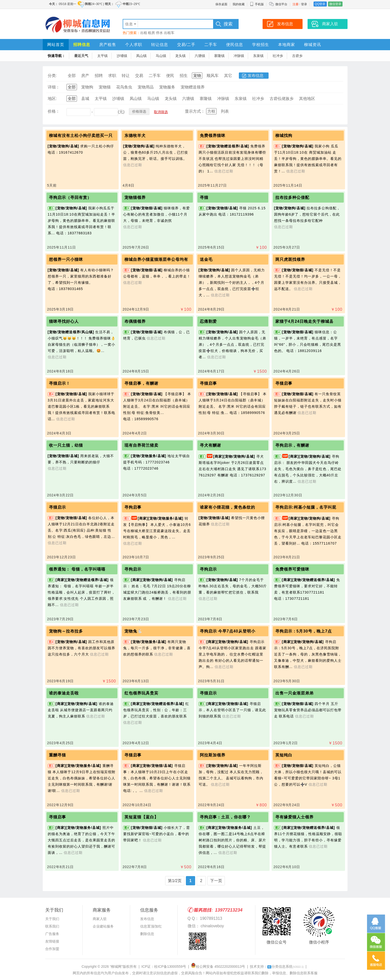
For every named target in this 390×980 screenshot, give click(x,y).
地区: (52, 99)
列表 (225, 111)
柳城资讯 (313, 45)
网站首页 (56, 45)
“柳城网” (116, 967)
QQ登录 (320, 4)
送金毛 (206, 259)
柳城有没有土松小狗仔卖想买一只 (81, 136)
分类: (52, 76)
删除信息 (147, 934)
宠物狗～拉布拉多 (66, 631)
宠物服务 (167, 87)
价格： (54, 111)
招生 (184, 76)
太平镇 (102, 56)
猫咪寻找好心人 (64, 321)
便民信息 (235, 45)
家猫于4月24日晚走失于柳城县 (305, 321)
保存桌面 (221, 4)
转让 (126, 76)
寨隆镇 (219, 56)
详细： (54, 87)
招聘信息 (82, 45)
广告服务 (52, 934)
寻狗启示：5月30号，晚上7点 (304, 631)
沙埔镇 (122, 56)
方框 (211, 111)
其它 (228, 76)
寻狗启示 (133, 569)
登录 (304, 4)
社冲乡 (278, 56)
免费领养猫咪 (213, 136)
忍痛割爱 (208, 321)
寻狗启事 (133, 507)
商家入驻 (100, 919)
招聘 (99, 76)
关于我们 (52, 919)
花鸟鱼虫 (124, 87)
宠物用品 (146, 87)
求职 (112, 76)
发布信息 (256, 76)
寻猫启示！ (60, 383)
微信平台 (281, 4)
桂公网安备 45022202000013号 (218, 967)
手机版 (257, 4)
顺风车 (213, 76)
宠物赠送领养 (193, 87)
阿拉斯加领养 (213, 755)
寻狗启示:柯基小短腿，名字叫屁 (306, 507)
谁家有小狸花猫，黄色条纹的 (227, 507)
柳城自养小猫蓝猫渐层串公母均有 (156, 259)
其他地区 (307, 99)
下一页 (216, 881)
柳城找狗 (284, 136)
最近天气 (81, 56)
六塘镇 (200, 56)
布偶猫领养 (135, 321)
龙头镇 (180, 56)
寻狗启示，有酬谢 (292, 445)
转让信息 (160, 45)
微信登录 (335, 4)
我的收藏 (239, 4)
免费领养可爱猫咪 (292, 569)
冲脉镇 (239, 56)
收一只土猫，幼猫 (66, 445)
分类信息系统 (285, 967)
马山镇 (161, 56)
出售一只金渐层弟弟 (294, 693)
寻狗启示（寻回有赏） (70, 197)
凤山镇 (141, 56)
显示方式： (195, 111)
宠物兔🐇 (133, 631)
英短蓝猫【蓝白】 (141, 817)
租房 (151, 33)
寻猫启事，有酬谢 (141, 383)
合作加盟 (52, 949)
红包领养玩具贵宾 (141, 693)
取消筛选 (161, 112)
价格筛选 (139, 111)
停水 (159, 33)
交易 (139, 76)
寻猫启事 (208, 383)
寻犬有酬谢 (210, 445)
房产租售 (108, 45)
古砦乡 (297, 56)
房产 (85, 76)
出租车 (169, 33)
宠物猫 (105, 87)
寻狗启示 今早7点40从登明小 (228, 631)
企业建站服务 (103, 926)
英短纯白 (284, 755)
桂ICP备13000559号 (170, 967)
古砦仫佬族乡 (282, 99)
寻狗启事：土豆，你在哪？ (225, 817)
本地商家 (287, 45)
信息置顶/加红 (151, 926)
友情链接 (52, 941)
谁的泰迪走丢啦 (64, 693)
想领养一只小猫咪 (66, 259)
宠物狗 (87, 87)
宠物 (197, 76)
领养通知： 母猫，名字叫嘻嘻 (77, 569)
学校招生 (261, 45)
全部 (72, 76)
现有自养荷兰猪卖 (141, 445)
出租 (144, 33)
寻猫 (204, 197)
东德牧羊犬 (135, 136)
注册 (296, 4)
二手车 (211, 45)
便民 (170, 76)
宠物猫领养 (135, 197)
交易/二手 (186, 45)
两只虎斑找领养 (290, 259)
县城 (85, 99)
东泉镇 (258, 56)
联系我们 (52, 926)
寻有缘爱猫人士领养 (294, 817)
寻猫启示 (57, 507)
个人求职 (134, 45)
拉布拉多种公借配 (292, 197)
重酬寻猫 (57, 755)
